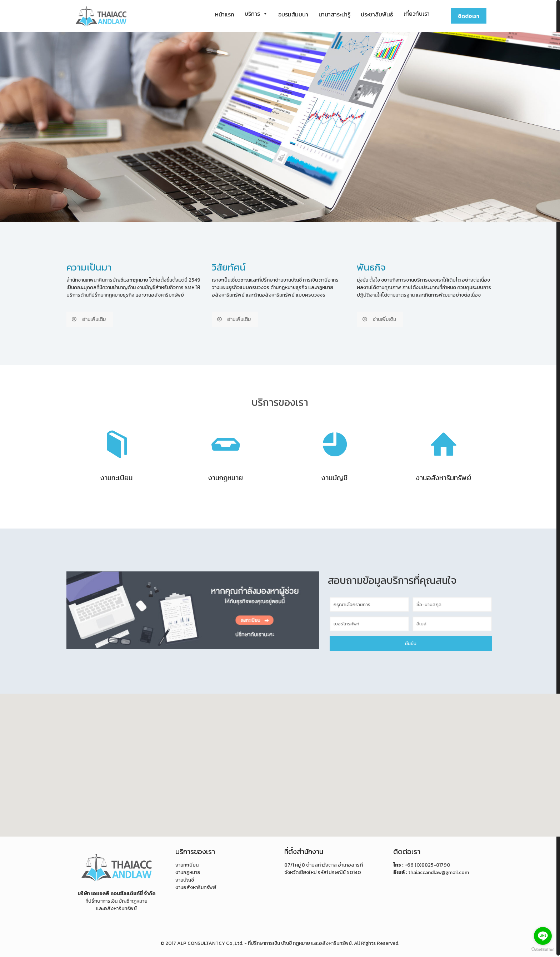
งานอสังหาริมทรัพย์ (196, 886)
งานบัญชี (185, 879)
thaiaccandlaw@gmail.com (439, 871)
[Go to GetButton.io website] (543, 950)
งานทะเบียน (187, 864)
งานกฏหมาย (188, 871)
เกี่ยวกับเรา (417, 14)
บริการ (256, 14)
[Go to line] (543, 936)
